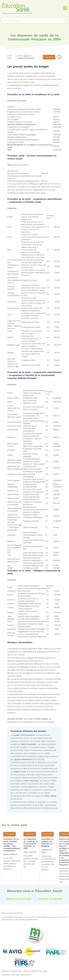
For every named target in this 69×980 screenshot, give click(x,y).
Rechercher (67, 20)
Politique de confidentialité (11, 971)
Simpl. (29, 975)
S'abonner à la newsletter (51, 899)
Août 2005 (10, 57)
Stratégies (49, 57)
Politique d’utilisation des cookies (35, 971)
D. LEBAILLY (26, 56)
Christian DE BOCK (26, 58)
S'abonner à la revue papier (19, 899)
